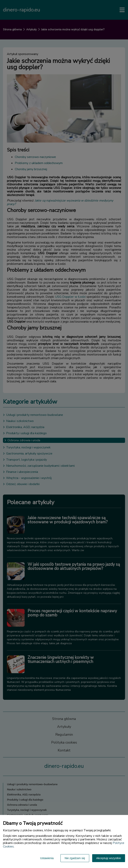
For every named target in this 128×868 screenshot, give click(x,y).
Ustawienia (47, 858)
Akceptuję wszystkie (109, 858)
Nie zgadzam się (75, 858)
